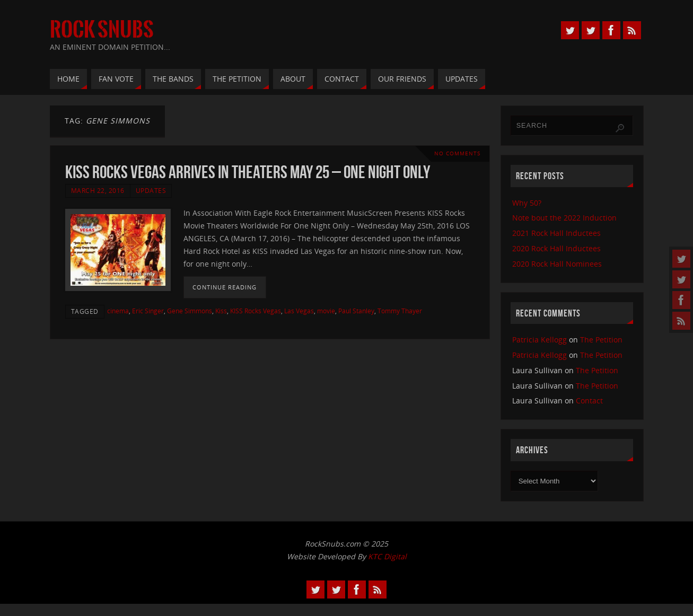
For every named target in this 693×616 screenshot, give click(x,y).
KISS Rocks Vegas (256, 311)
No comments (457, 153)
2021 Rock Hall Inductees (556, 233)
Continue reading (225, 287)
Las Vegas (299, 311)
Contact (589, 401)
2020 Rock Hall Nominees (557, 264)
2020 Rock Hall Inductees (556, 248)
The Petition (601, 340)
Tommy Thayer (400, 311)
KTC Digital (387, 556)
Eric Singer (148, 311)
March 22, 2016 (98, 190)
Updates (151, 190)
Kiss (221, 311)
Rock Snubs (102, 30)
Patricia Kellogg (540, 340)
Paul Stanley (356, 311)
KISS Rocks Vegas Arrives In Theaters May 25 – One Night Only (248, 172)
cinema (118, 311)
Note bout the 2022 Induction (564, 218)
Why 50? (527, 203)
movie (326, 311)
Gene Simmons (190, 311)
